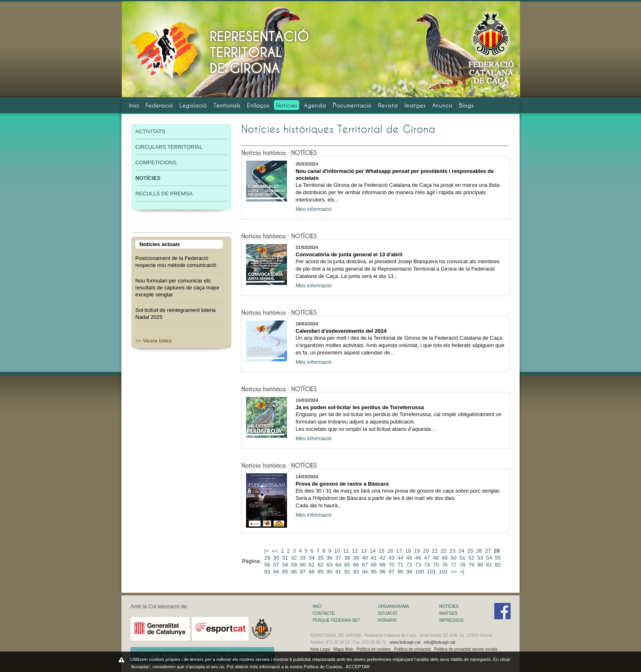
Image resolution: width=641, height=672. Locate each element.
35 (321, 558)
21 (435, 551)
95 (374, 572)
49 (446, 558)
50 (454, 558)
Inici (134, 105)
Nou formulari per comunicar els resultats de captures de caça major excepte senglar (177, 288)
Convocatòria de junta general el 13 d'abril (349, 254)
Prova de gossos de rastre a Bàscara (342, 484)
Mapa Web (343, 649)
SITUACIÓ (388, 613)
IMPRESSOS (452, 620)
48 (437, 558)
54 (490, 558)
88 (312, 572)
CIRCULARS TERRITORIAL (169, 147)
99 (410, 572)
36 (330, 558)
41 (374, 558)
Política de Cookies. (324, 667)
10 (338, 551)
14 (373, 551)
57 (277, 565)
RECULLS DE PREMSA (164, 194)
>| (463, 572)
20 (426, 551)
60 (303, 565)
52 (472, 558)
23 (453, 551)
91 (339, 572)
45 (410, 558)
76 (446, 565)
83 (268, 572)
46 (419, 558)
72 (410, 565)
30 (277, 558)
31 (286, 558)
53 (481, 558)
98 (401, 572)
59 (295, 565)
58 (286, 565)
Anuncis (442, 105)
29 (268, 558)
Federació (159, 105)
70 (392, 565)
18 (409, 551)
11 (347, 551)
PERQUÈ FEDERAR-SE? (336, 620)
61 (312, 565)
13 (365, 551)
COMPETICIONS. (157, 162)
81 (490, 565)
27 (489, 551)
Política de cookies (373, 649)
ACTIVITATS (150, 131)
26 (480, 551)
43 (392, 558)
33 (303, 558)
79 (472, 565)
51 (463, 558)
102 (444, 572)
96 (383, 572)
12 (356, 551)
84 (277, 572)
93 (357, 572)
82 (499, 565)
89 (321, 572)
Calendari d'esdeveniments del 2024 (341, 331)
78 (463, 565)
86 (295, 572)
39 (357, 558)
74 (428, 565)
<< (276, 551)
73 (419, 565)
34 (312, 558)
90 (330, 572)
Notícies (287, 105)
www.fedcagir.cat (405, 642)
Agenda (315, 105)
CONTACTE (324, 613)
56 (268, 565)
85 (286, 572)
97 (392, 572)
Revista (388, 105)
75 (437, 565)
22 (444, 551)
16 (391, 551)
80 (481, 565)
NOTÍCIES (449, 606)
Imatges (415, 105)
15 (382, 551)
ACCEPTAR (357, 667)
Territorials (227, 105)
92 (348, 572)
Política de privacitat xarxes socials (466, 649)
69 (383, 565)
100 (420, 572)
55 (499, 558)
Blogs (466, 105)
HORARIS (388, 620)
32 (295, 558)
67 (365, 565)
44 (401, 558)
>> (154, 341)
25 (471, 551)
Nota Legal (320, 649)
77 (454, 565)
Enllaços (258, 105)
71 (401, 565)
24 (462, 551)
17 (400, 551)
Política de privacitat (412, 649)
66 (357, 565)
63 (330, 565)
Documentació (352, 105)
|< (268, 551)
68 (374, 565)
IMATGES (448, 613)
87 (303, 572)
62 (321, 565)
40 (365, 558)
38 (348, 558)
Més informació (314, 209)
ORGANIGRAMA (394, 606)
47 (428, 558)
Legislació (193, 105)
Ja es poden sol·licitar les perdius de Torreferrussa (360, 407)
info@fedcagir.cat (439, 642)
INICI (317, 606)
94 (365, 572)
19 (418, 551)
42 (383, 558)
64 (339, 565)
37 (339, 558)
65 (348, 565)
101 (432, 572)
